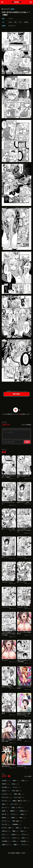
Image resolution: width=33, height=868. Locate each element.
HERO (16, 2)
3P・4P (6, 808)
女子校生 (7, 787)
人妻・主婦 (17, 791)
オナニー (7, 838)
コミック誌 (20, 797)
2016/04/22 (12, 26)
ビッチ (26, 845)
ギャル (26, 834)
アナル (15, 814)
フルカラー (7, 794)
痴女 (19, 828)
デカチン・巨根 (8, 828)
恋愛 (15, 818)
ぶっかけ (7, 824)
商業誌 (13, 9)
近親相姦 (17, 824)
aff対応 (10, 22)
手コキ (20, 22)
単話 (15, 22)
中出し (16, 784)
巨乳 (25, 781)
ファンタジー (16, 804)
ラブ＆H (7, 801)
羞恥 (16, 831)
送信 (27, 442)
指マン (26, 838)
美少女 (6, 791)
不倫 (16, 841)
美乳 (24, 814)
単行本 (6, 784)
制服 (5, 811)
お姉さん (16, 834)
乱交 (24, 831)
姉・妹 (6, 814)
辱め (23, 818)
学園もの (24, 811)
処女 (6, 804)
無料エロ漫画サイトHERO (19, 853)
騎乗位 (14, 811)
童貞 (17, 845)
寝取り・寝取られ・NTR (21, 801)
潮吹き (6, 818)
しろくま (10, 19)
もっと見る (28, 776)
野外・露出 (18, 821)
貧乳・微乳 (20, 794)
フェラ (17, 787)
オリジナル (7, 797)
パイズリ (7, 821)
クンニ (6, 834)
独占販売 (25, 841)
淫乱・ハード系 (18, 808)
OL (27, 828)
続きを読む (17, 394)
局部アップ (7, 845)
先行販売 (7, 841)
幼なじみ (7, 831)
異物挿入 (27, 22)
